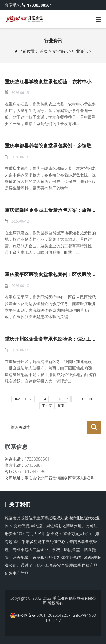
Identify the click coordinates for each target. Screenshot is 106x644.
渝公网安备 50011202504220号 (41, 615)
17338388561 (37, 5)
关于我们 (20, 504)
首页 (44, 51)
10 (90, 399)
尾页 (61, 406)
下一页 (47, 406)
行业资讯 (80, 51)
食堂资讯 (60, 51)
